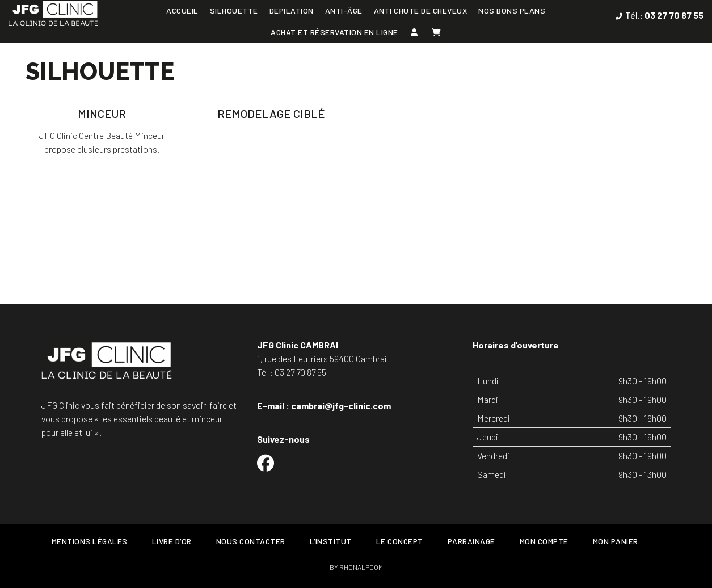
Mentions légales (90, 541)
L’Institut (331, 541)
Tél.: (664, 15)
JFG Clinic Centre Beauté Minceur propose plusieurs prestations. (102, 142)
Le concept (400, 541)
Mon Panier (616, 541)
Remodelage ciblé (271, 114)
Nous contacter (251, 541)
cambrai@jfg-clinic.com (341, 406)
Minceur (102, 114)
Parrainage (471, 541)
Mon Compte (544, 541)
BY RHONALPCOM (356, 567)
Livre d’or (172, 541)
